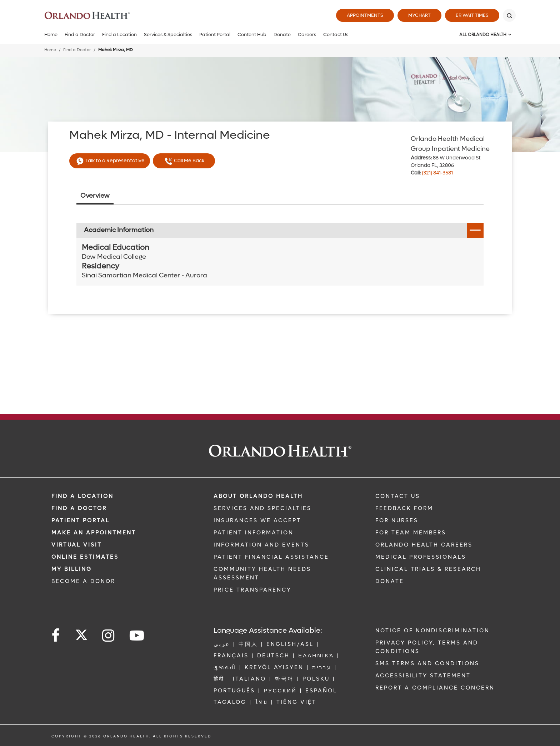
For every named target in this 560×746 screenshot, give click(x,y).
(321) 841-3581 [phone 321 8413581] (437, 173)
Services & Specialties (168, 34)
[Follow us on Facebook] (56, 636)
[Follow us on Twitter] (81, 633)
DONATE (390, 581)
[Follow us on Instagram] (109, 636)
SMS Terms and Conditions (427, 663)
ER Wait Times (472, 15)
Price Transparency (252, 590)
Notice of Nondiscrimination (432, 631)
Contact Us (336, 34)
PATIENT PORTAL (81, 520)
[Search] (509, 15)
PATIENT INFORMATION (254, 533)
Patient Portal (215, 34)
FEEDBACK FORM (404, 508)
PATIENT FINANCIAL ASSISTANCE (271, 557)
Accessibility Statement (423, 676)
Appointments (365, 15)
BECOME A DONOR (83, 581)
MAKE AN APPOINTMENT (94, 533)
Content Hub (252, 34)
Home (51, 34)
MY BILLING (72, 569)
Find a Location (119, 34)
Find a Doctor (80, 34)
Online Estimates (85, 557)
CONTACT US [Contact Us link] (398, 496)
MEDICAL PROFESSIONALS (421, 557)
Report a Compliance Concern (435, 688)
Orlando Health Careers (424, 545)
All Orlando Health (483, 35)
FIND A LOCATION (82, 496)
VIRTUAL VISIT (77, 545)
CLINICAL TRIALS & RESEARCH (428, 569)
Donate (282, 34)
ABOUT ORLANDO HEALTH (258, 496)
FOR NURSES (397, 520)
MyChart (419, 15)
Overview (95, 196)
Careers (307, 34)
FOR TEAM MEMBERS (411, 533)
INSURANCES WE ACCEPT (257, 520)
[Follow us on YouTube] (137, 636)
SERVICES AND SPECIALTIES (262, 508)
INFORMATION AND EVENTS (261, 545)
